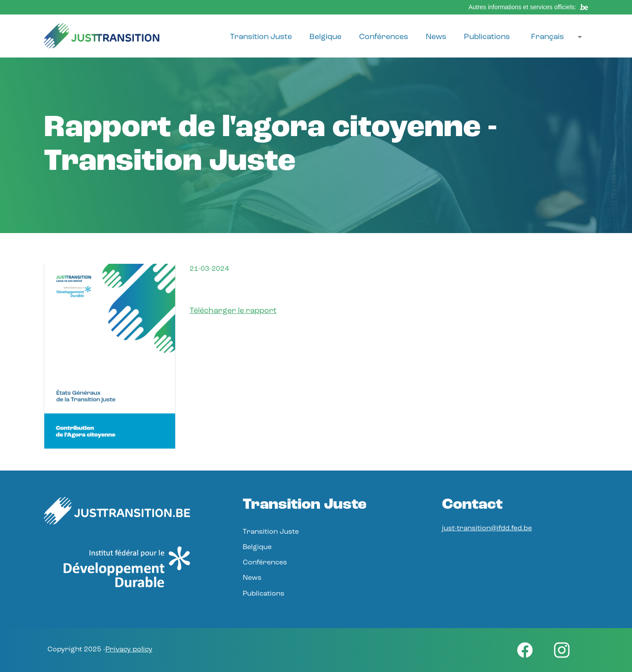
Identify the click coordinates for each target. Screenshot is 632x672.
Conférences (384, 37)
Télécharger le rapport (233, 311)
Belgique (325, 37)
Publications (487, 37)
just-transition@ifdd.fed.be (487, 528)
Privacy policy (129, 650)
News (436, 37)
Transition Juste (261, 37)
